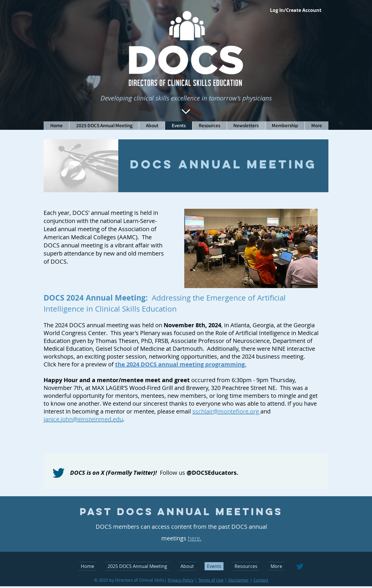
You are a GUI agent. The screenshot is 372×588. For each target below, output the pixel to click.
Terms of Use (211, 580)
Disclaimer (238, 580)
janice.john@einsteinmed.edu (83, 419)
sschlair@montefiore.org (226, 411)
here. (195, 538)
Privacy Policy (181, 580)
